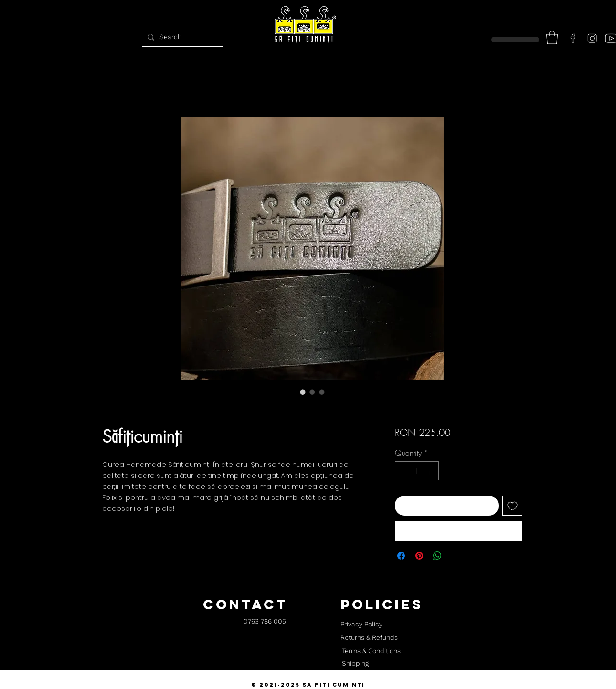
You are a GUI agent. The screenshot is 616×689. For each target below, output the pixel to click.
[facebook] (573, 38)
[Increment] (431, 471)
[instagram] (592, 38)
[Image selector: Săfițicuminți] (303, 392)
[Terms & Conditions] (371, 651)
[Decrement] (403, 471)
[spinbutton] (417, 471)
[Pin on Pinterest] (419, 556)
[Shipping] (355, 664)
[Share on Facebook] (401, 556)
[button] (552, 37)
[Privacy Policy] (361, 625)
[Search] (181, 37)
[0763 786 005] (265, 622)
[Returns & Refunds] (369, 638)
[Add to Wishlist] (512, 506)
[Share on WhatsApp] (437, 556)
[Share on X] (456, 556)
